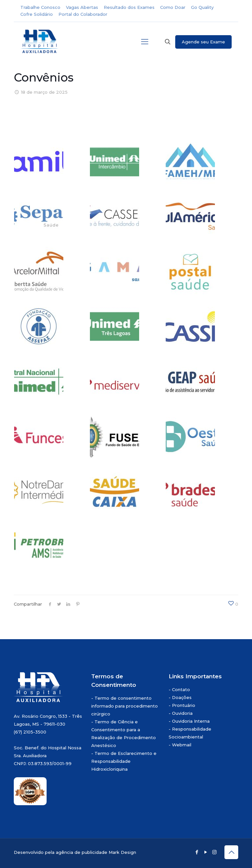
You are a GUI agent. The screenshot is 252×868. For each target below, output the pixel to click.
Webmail (182, 745)
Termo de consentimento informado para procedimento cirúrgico (125, 706)
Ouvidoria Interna (191, 721)
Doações (182, 697)
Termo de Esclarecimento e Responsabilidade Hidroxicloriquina (124, 761)
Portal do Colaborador (83, 14)
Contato (181, 689)
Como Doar (173, 7)
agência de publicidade (82, 852)
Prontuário (184, 705)
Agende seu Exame (203, 42)
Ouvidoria (182, 713)
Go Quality (202, 7)
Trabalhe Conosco (40, 7)
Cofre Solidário (37, 14)
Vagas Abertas (82, 7)
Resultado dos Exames (129, 7)
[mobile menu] (145, 42)
